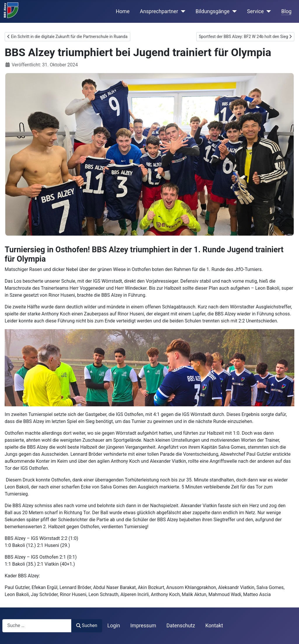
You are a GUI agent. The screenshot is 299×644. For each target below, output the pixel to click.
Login (114, 626)
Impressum (143, 626)
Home (123, 11)
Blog (286, 11)
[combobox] (37, 626)
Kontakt (214, 626)
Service (255, 11)
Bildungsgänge (213, 11)
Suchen (87, 625)
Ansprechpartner (159, 11)
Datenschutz (181, 626)
